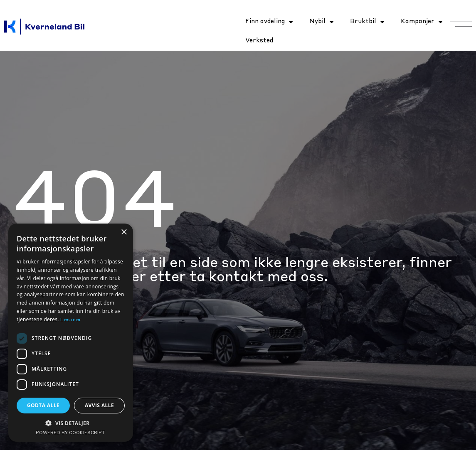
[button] (71, 423)
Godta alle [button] (43, 405)
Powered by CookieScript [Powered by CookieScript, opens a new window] (71, 433)
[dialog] (71, 333)
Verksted (259, 41)
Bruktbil (367, 22)
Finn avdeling (269, 22)
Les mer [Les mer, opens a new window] (71, 320)
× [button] (124, 232)
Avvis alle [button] (99, 405)
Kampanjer (422, 22)
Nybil (321, 22)
